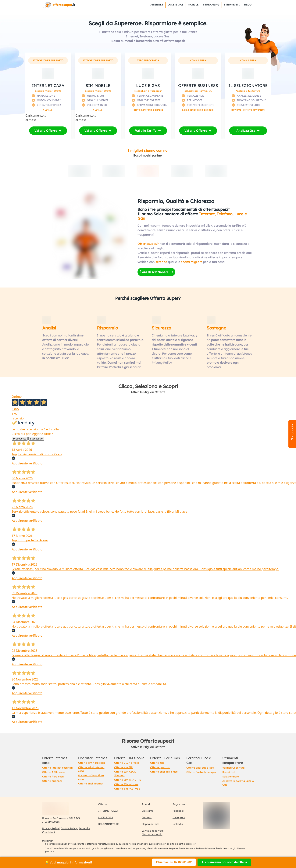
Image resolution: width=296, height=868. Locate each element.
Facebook (178, 811)
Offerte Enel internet (91, 784)
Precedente (20, 439)
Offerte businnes (52, 781)
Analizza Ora (246, 131)
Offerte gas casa (160, 767)
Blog (248, 5)
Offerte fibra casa (53, 777)
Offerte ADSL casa (53, 772)
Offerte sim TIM (124, 767)
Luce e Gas (176, 5)
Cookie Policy (69, 828)
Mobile (193, 5)
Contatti (147, 817)
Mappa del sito (150, 824)
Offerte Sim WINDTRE (128, 780)
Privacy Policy (162, 363)
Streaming (211, 5)
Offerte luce (157, 763)
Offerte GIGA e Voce (127, 763)
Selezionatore (231, 777)
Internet (156, 5)
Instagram (179, 817)
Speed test (229, 772)
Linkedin (178, 824)
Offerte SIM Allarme (126, 784)
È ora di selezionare (154, 272)
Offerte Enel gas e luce (164, 772)
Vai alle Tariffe (146, 131)
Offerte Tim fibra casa (91, 763)
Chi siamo (148, 811)
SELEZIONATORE (109, 824)
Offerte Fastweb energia (201, 772)
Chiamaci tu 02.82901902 (174, 862)
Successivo (36, 439)
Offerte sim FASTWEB (127, 789)
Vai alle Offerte (46, 131)
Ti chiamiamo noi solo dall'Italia (224, 862)
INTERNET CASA (108, 811)
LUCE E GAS (106, 817)
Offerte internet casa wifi (57, 768)
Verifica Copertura (233, 768)
